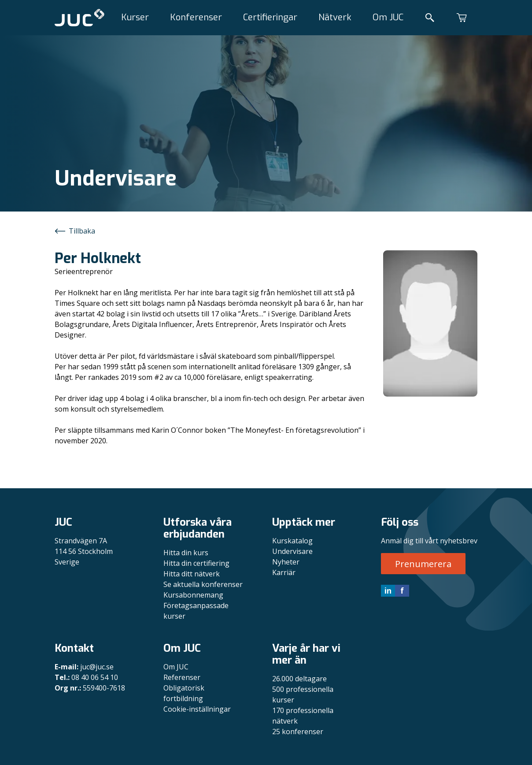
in (388, 590)
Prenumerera (423, 564)
